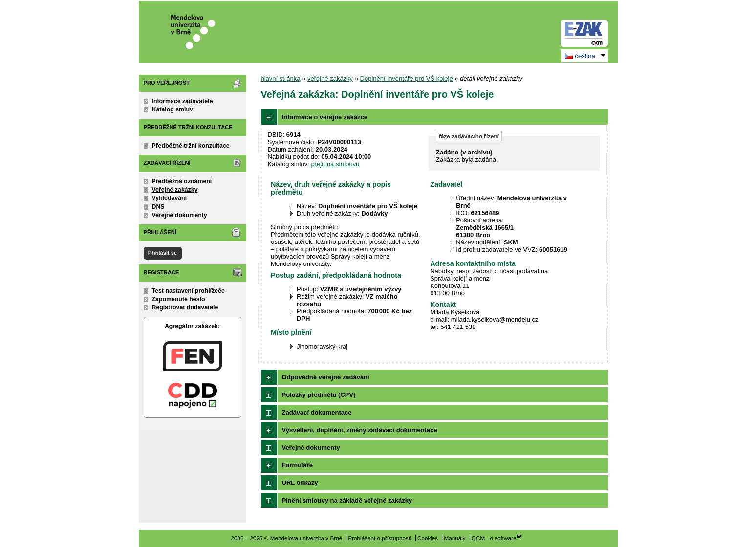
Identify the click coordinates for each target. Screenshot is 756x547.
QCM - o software (494, 538)
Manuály (454, 538)
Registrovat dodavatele (185, 307)
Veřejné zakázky (175, 190)
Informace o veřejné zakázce (325, 117)
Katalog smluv (173, 109)
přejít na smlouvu (335, 164)
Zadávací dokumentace (317, 412)
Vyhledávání (170, 198)
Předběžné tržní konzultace (191, 146)
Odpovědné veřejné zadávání (326, 377)
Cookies (428, 538)
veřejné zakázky (330, 78)
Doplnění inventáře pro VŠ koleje (407, 78)
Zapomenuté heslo (179, 299)
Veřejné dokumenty (180, 215)
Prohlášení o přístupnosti (379, 538)
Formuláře (298, 465)
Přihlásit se (162, 253)
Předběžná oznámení (182, 181)
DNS (158, 207)
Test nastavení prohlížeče (188, 291)
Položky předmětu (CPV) (319, 395)
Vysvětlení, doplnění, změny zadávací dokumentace (360, 430)
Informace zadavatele (183, 101)
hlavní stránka (281, 78)
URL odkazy (300, 483)
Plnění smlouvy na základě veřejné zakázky (347, 500)
